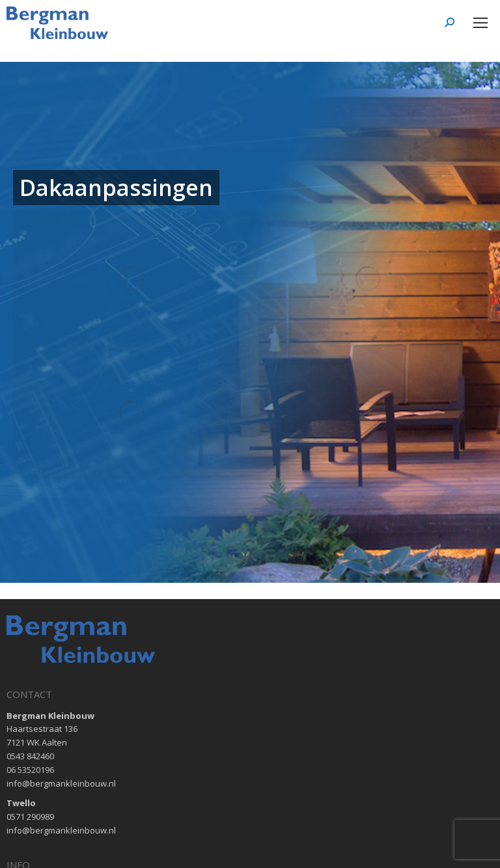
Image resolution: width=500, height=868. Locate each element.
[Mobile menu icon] (480, 23)
